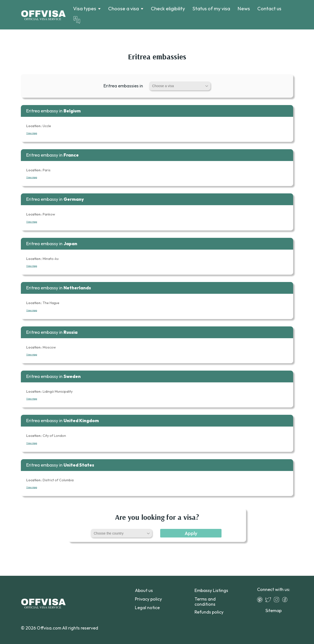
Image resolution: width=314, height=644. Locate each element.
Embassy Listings (211, 590)
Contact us (269, 8)
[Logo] (43, 15)
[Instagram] (278, 600)
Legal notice (147, 608)
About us (144, 590)
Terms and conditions (205, 602)
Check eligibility (168, 8)
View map (32, 133)
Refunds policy (209, 612)
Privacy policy (148, 599)
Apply (191, 533)
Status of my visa (211, 8)
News (244, 8)
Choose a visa (124, 9)
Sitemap (274, 610)
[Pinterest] (261, 600)
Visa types (85, 9)
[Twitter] (269, 600)
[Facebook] (286, 600)
